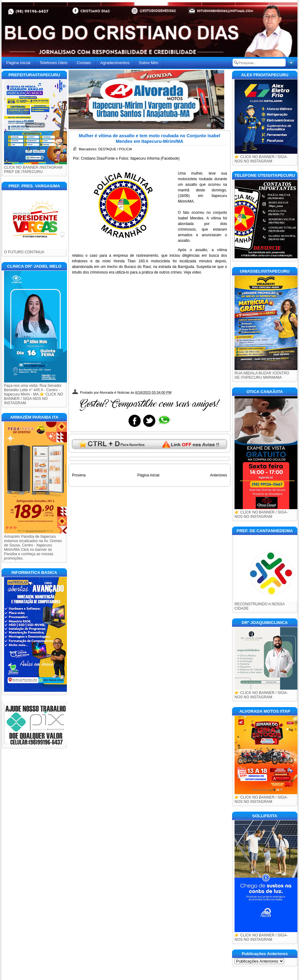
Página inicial (148, 475)
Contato (84, 63)
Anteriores (218, 475)
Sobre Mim (149, 63)
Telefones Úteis (53, 63)
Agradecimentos (115, 63)
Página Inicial (18, 63)
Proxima (79, 475)
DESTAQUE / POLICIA (115, 149)
